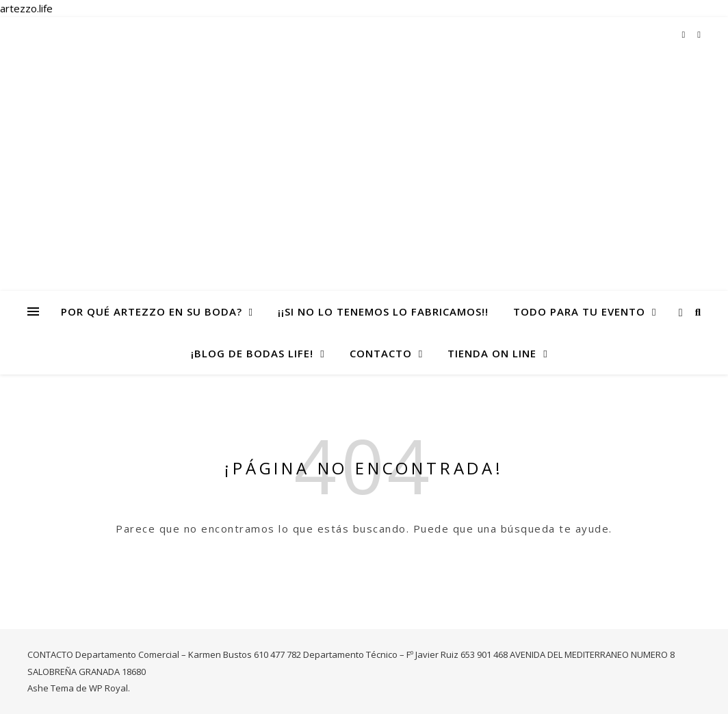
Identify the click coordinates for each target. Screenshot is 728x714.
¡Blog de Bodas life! (252, 353)
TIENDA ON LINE (492, 353)
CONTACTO (381, 353)
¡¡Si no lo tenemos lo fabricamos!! (383, 311)
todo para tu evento (579, 311)
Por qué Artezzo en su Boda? (152, 311)
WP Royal (108, 688)
